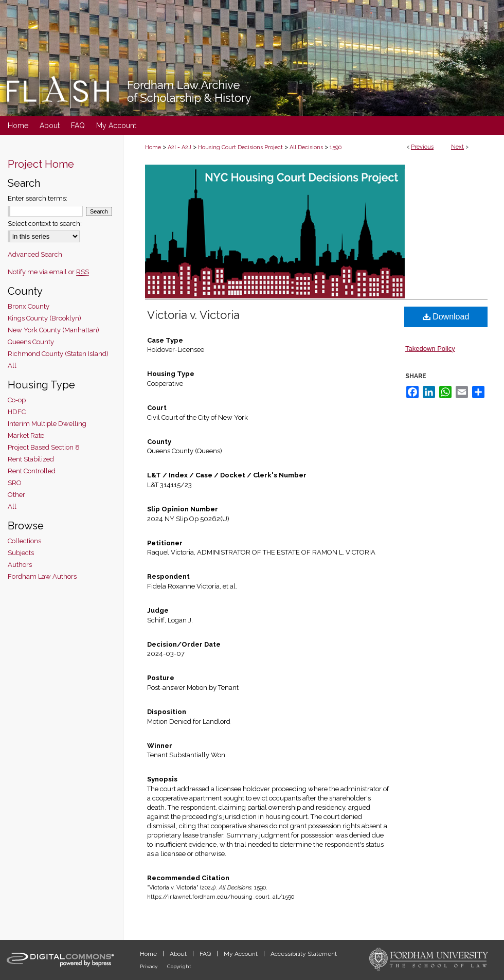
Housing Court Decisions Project (240, 147)
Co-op (17, 400)
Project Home (41, 164)
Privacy (149, 966)
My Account (241, 954)
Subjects (21, 553)
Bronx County (29, 306)
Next (457, 147)
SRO (15, 483)
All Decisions (306, 147)
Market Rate (26, 435)
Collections (24, 541)
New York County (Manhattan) (53, 330)
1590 (336, 147)
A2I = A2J (179, 147)
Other (16, 495)
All (12, 366)
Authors (20, 565)
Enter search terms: (38, 198)
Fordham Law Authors (42, 576)
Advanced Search (35, 254)
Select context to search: (45, 224)
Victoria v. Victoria (193, 315)
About (179, 954)
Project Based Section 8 (44, 447)
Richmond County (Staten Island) (58, 354)
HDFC (17, 412)
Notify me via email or (48, 272)
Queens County (31, 342)
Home (153, 147)
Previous (422, 147)
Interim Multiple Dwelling (47, 424)
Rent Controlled (32, 471)
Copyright (179, 966)
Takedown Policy (430, 349)
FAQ (206, 954)
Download (446, 317)
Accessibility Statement (304, 954)
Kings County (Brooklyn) (44, 318)
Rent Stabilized (31, 459)
